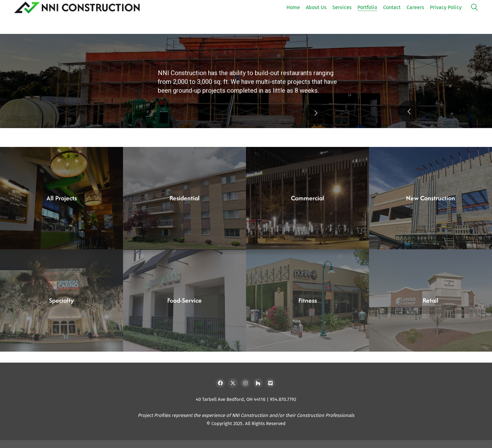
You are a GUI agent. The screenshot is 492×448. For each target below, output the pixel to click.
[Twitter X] (233, 383)
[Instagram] (245, 383)
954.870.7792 (283, 399)
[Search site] (474, 8)
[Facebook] (220, 383)
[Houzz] (258, 383)
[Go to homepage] (77, 8)
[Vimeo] (270, 383)
